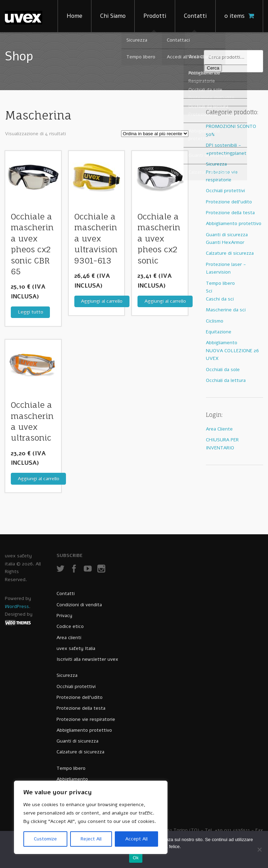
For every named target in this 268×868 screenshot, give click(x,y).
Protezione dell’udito (80, 697)
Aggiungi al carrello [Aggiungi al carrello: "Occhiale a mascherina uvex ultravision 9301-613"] (102, 301)
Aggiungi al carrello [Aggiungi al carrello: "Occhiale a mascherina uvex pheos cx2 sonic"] (165, 301)
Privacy (64, 616)
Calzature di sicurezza (230, 253)
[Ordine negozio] (155, 134)
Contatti (195, 16)
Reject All (91, 839)
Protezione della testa (230, 213)
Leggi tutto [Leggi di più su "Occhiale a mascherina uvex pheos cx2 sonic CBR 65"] (31, 312)
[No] (259, 849)
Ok (136, 858)
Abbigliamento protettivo (234, 223)
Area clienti (69, 638)
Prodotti (155, 16)
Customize (45, 839)
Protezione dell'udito (229, 202)
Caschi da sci (220, 299)
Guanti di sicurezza (227, 235)
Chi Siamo (113, 16)
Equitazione (219, 332)
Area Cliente (219, 429)
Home (75, 16)
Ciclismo (215, 321)
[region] (91, 817)
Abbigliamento (222, 343)
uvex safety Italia (76, 648)
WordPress (17, 606)
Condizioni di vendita (79, 605)
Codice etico (70, 626)
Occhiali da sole (223, 370)
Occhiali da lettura (226, 380)
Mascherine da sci (226, 310)
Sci (209, 291)
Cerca (213, 68)
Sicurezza (216, 164)
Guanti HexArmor (225, 242)
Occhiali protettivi (225, 191)
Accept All (136, 839)
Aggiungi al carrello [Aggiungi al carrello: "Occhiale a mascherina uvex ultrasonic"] (39, 479)
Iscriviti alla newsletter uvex (87, 659)
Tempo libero (220, 283)
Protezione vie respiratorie (86, 719)
